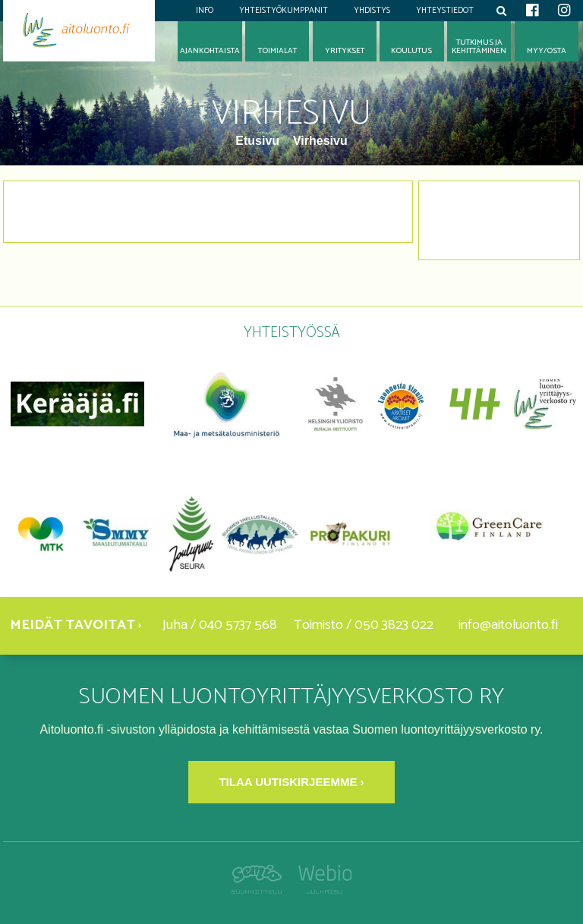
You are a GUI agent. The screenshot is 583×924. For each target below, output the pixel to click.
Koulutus (411, 51)
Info (205, 11)
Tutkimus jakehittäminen (479, 47)
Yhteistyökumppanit (284, 11)
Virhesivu (320, 141)
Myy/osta (547, 51)
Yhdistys (372, 11)
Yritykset (345, 51)
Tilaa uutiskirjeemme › (291, 782)
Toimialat (277, 51)
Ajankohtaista (210, 51)
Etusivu (259, 141)
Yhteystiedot (445, 11)
